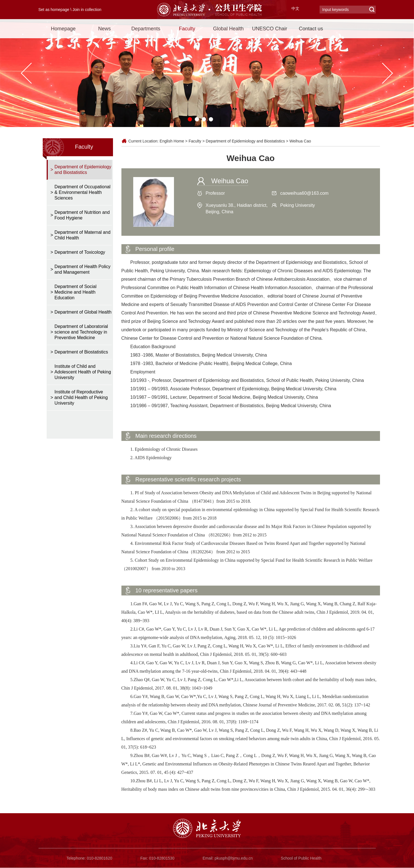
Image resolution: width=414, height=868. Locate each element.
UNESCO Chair (270, 29)
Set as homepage (54, 10)
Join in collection (87, 10)
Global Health (228, 29)
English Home (172, 141)
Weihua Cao (300, 141)
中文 (295, 8)
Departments (146, 29)
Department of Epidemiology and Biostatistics (245, 141)
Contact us (311, 29)
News (104, 29)
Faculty (187, 29)
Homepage (63, 29)
